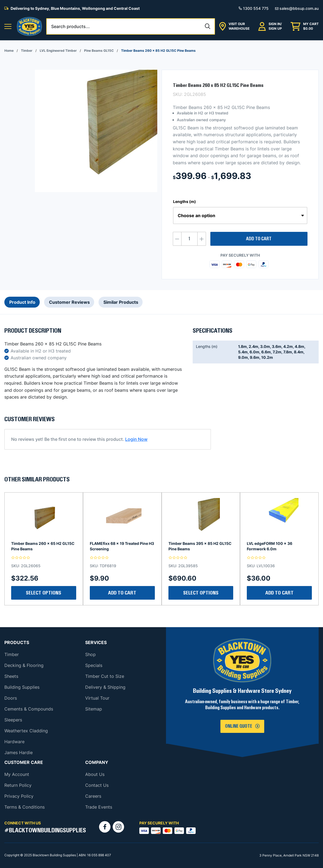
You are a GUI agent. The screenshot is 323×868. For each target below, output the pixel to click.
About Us (95, 774)
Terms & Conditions (24, 807)
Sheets (11, 676)
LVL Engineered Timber (58, 51)
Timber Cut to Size (105, 676)
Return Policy (18, 785)
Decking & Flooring (24, 665)
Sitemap (94, 709)
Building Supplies (22, 687)
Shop (90, 654)
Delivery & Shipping (105, 687)
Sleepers (13, 720)
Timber (27, 51)
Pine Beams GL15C (99, 51)
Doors (11, 698)
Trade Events (99, 807)
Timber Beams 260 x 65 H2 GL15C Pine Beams (43, 546)
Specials (94, 665)
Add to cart (259, 239)
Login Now (136, 439)
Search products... (70, 26)
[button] (8, 27)
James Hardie (19, 752)
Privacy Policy (19, 796)
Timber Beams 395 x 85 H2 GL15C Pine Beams (200, 546)
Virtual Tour (97, 698)
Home (9, 51)
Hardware (14, 742)
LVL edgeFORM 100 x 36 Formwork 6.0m (270, 546)
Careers (93, 796)
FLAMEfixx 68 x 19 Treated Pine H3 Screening (122, 546)
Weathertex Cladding (26, 731)
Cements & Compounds (29, 709)
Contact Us (97, 785)
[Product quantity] (189, 239)
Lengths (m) (184, 201)
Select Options (44, 593)
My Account (17, 774)
